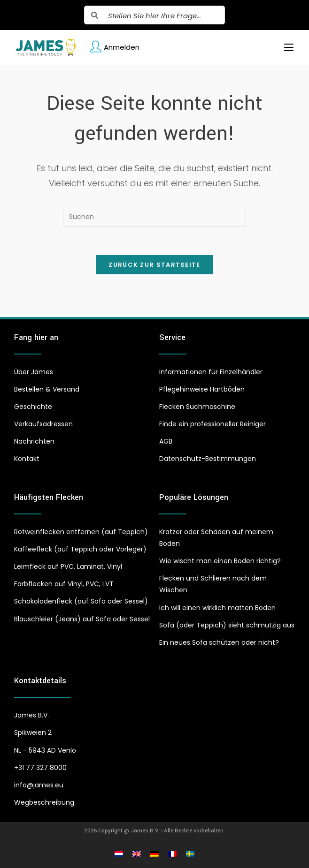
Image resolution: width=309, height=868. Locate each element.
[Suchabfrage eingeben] (154, 217)
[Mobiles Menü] (285, 47)
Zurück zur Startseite (154, 265)
